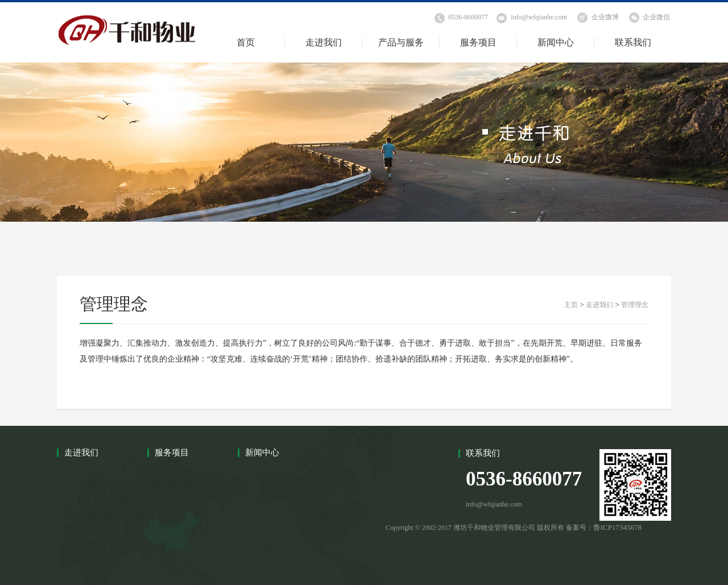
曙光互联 (656, 527)
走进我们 (324, 42)
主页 (571, 305)
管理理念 (635, 305)
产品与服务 (401, 42)
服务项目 (478, 42)
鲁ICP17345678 (617, 527)
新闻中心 (556, 42)
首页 (246, 42)
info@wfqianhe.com (539, 17)
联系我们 (633, 42)
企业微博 (605, 17)
